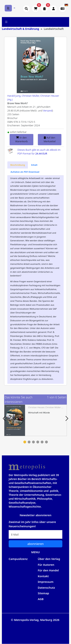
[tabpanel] (35, 420)
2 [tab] (29, 442)
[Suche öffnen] (26, 9)
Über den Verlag (49, 559)
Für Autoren (46, 565)
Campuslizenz (18, 559)
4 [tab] (38, 442)
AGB (41, 599)
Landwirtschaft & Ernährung (21, 29)
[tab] (18, 165)
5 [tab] (42, 442)
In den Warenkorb (21, 139)
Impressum (46, 582)
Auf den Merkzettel (50, 139)
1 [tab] (25, 442)
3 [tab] (33, 442)
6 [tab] (46, 442)
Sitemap (44, 593)
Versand (48, 111)
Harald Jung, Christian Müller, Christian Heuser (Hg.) (33, 98)
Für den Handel (48, 570)
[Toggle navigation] (6, 22)
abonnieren (35, 544)
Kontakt (43, 576)
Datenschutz (47, 588)
